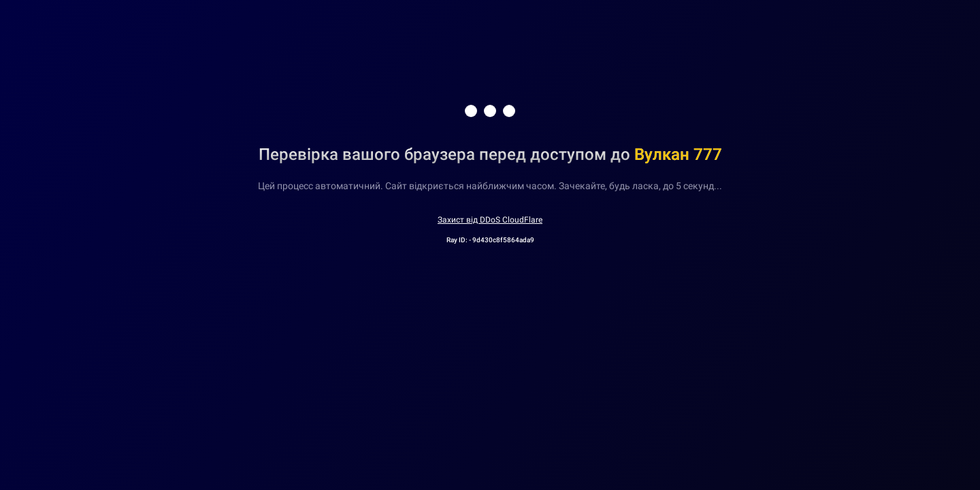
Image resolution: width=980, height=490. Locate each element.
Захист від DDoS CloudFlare (490, 220)
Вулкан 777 (678, 154)
